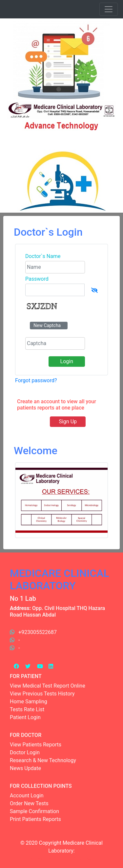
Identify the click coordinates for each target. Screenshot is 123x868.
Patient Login (25, 717)
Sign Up (68, 422)
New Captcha (47, 325)
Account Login (27, 796)
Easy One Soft (78, 859)
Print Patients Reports (35, 819)
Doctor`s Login (48, 232)
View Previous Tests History (42, 694)
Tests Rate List (27, 709)
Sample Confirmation (34, 811)
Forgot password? (36, 380)
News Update (25, 768)
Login (67, 361)
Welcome (36, 451)
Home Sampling (29, 702)
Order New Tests (29, 803)
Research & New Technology (43, 760)
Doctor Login (25, 752)
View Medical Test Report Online (48, 686)
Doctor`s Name (43, 256)
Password (37, 279)
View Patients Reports (36, 745)
